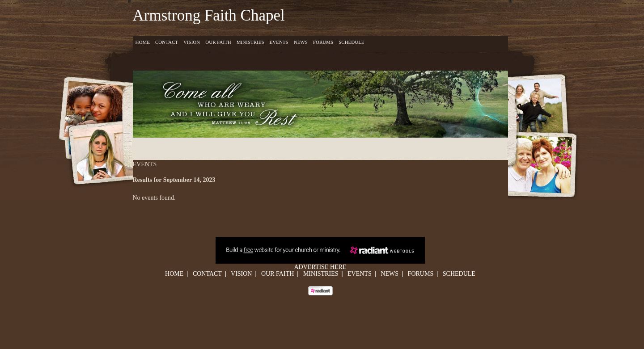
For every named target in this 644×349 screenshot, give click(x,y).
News (301, 42)
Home (143, 42)
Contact (167, 42)
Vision (192, 42)
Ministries (250, 42)
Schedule (351, 42)
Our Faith (218, 42)
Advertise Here (320, 267)
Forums (323, 42)
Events (279, 42)
